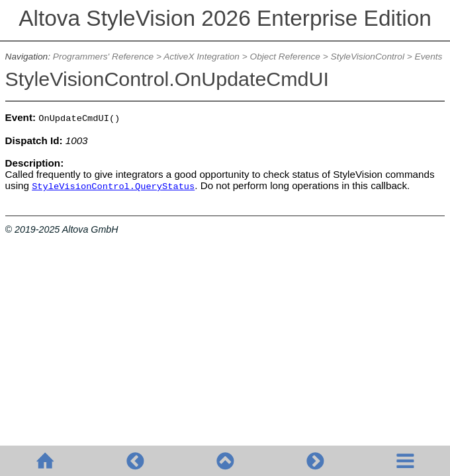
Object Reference (285, 57)
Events (429, 57)
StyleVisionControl (368, 57)
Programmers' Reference (103, 57)
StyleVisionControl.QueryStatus (113, 187)
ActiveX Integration (202, 57)
